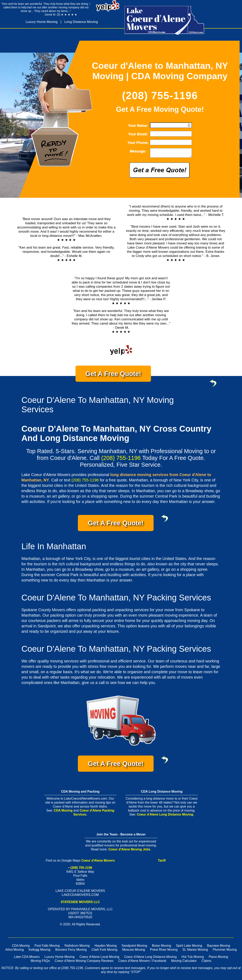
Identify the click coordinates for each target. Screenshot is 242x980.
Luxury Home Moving (42, 22)
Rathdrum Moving (77, 946)
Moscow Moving (134, 950)
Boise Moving (162, 946)
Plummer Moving (225, 950)
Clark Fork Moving (104, 950)
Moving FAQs (40, 961)
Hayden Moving (106, 946)
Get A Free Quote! (118, 376)
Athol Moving (15, 950)
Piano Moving (218, 957)
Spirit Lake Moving (189, 946)
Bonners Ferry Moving (71, 950)
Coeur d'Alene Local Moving (99, 957)
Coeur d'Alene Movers (98, 860)
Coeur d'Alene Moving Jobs (129, 849)
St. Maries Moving (195, 950)
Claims (206, 961)
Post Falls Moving (47, 946)
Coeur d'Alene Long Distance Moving (165, 814)
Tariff (162, 860)
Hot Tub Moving (193, 957)
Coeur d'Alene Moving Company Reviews (84, 961)
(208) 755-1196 (160, 95)
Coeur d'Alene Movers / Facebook (142, 961)
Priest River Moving (164, 950)
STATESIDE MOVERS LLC (80, 902)
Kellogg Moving (40, 950)
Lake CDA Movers (27, 957)
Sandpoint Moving (134, 946)
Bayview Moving (218, 946)
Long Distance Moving (81, 22)
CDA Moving (63, 810)
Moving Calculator (184, 961)
